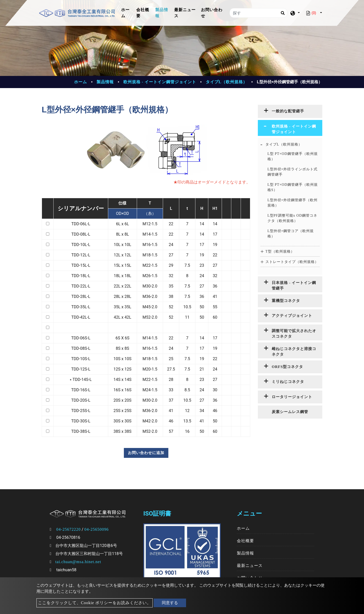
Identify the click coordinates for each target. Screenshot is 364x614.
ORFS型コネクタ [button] (287, 367)
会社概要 (143, 13)
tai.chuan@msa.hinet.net (78, 562)
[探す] (258, 13)
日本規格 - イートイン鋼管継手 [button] (294, 286)
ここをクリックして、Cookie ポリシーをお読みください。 (95, 603)
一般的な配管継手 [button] (288, 111)
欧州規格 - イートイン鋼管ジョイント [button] (294, 129)
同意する (170, 603)
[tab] (290, 111)
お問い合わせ (212, 13)
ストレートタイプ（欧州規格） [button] (292, 262)
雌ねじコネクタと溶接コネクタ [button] (294, 352)
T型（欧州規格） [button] (280, 251)
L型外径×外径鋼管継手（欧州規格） (292, 203)
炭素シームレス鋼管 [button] (290, 412)
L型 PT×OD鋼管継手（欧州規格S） (293, 187)
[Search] (283, 13)
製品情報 (162, 13)
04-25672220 (69, 529)
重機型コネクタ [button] (286, 301)
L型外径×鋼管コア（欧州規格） (291, 234)
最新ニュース (185, 13)
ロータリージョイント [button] (292, 397)
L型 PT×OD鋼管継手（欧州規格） (293, 156)
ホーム (128, 13)
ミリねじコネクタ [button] (288, 382)
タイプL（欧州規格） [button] (284, 144)
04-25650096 (97, 529)
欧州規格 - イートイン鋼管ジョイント (160, 82)
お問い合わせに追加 (146, 453)
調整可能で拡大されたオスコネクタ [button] (294, 334)
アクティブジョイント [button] (292, 316)
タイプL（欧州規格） (227, 82)
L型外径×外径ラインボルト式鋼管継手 (292, 172)
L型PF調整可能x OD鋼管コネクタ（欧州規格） (292, 218)
